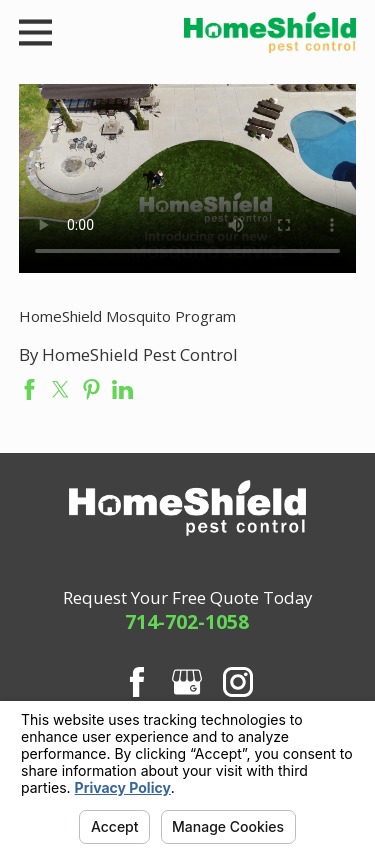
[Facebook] (137, 682)
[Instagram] (238, 682)
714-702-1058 (187, 621)
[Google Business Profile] (187, 682)
